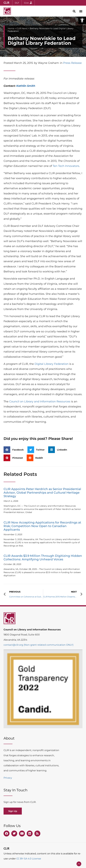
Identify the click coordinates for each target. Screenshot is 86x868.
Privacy (8, 778)
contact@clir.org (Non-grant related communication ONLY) (38, 645)
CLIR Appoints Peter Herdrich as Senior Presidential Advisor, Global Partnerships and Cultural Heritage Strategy (42, 493)
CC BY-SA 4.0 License (29, 859)
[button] (82, 20)
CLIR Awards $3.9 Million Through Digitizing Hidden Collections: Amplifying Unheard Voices (43, 558)
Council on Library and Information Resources (40, 402)
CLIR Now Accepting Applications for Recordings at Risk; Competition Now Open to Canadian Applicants (42, 526)
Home (11, 28)
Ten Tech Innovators (66, 166)
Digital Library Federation (52, 364)
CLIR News (22, 28)
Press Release (72, 63)
